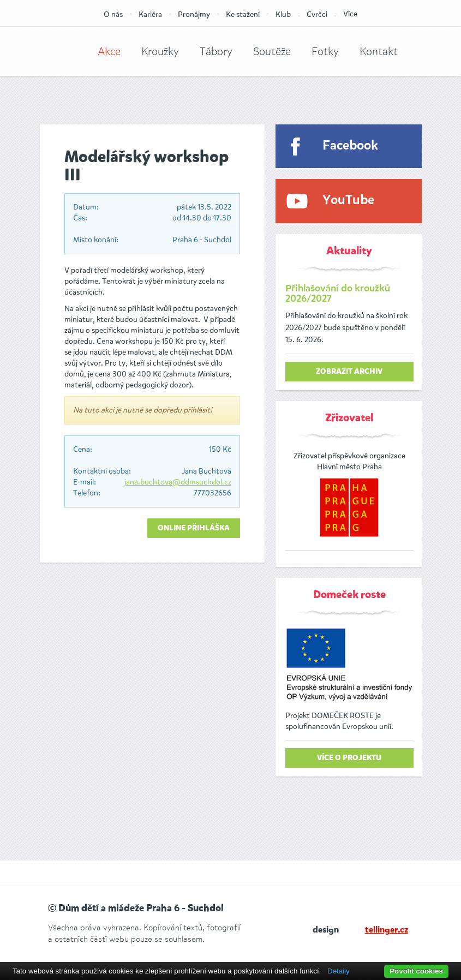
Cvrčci (317, 14)
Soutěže (272, 52)
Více (350, 14)
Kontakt (379, 52)
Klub (283, 14)
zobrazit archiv (349, 372)
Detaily (339, 971)
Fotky (325, 52)
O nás (113, 14)
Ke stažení (243, 14)
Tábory (216, 52)
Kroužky (160, 52)
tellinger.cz (387, 930)
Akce (109, 52)
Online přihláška (194, 528)
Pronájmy (194, 14)
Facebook (350, 146)
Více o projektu (349, 758)
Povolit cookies (416, 971)
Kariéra (150, 14)
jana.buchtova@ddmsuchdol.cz (178, 482)
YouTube (348, 201)
